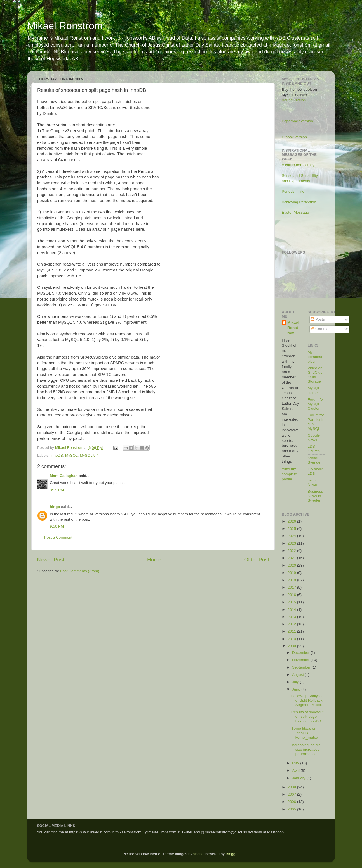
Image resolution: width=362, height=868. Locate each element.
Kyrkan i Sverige (315, 460)
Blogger (232, 854)
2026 (292, 521)
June (297, 689)
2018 (292, 580)
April (296, 770)
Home (154, 560)
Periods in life (293, 191)
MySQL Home (314, 390)
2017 (292, 587)
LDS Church (314, 449)
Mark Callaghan (64, 476)
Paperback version (297, 121)
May (296, 763)
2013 (292, 617)
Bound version (294, 100)
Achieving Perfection (299, 202)
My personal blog (315, 357)
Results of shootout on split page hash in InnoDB (307, 716)
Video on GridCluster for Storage (316, 375)
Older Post (257, 560)
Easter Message (295, 212)
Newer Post (51, 560)
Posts (318, 319)
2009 (292, 646)
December (301, 653)
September (302, 667)
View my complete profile (289, 474)
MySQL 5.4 (89, 455)
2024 (292, 536)
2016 (292, 595)
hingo (55, 507)
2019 (292, 573)
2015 (292, 602)
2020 (292, 565)
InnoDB (57, 455)
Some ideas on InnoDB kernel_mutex (305, 733)
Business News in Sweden (315, 496)
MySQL (71, 455)
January (299, 778)
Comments (322, 329)
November (301, 660)
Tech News (312, 482)
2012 (292, 624)
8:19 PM (57, 490)
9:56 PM (57, 526)
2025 (292, 529)
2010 (292, 639)
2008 (292, 787)
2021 (292, 558)
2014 (292, 610)
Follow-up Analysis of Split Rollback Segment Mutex (307, 700)
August (298, 675)
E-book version (294, 137)
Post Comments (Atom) (80, 571)
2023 (292, 543)
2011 (292, 631)
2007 (292, 794)
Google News (314, 437)
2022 (292, 551)
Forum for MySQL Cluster (316, 404)
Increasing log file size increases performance (306, 749)
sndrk (198, 854)
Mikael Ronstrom (65, 26)
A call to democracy (298, 165)
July (296, 682)
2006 (292, 802)
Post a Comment (58, 537)
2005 (292, 809)
